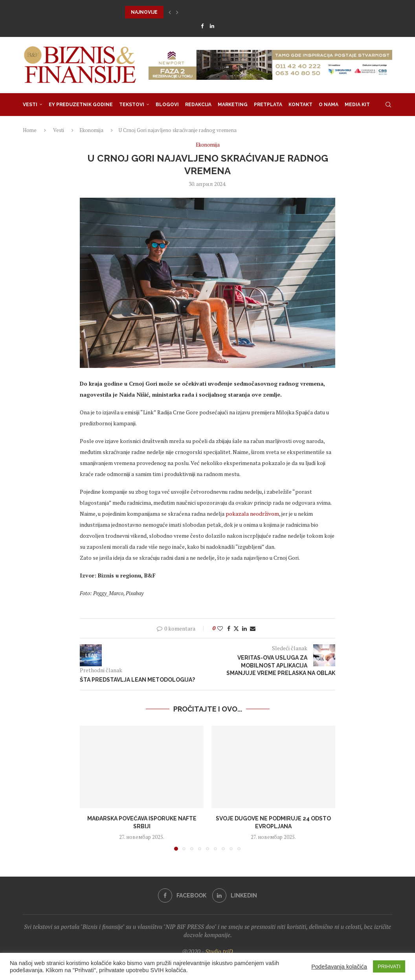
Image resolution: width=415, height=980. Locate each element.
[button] (170, 12)
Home (30, 130)
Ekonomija (91, 130)
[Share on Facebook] (229, 628)
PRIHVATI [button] (389, 966)
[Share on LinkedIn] (244, 628)
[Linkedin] (212, 26)
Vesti (30, 105)
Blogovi (167, 105)
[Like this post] (220, 628)
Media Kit (357, 105)
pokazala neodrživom (252, 514)
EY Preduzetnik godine (81, 105)
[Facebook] (202, 26)
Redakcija (198, 105)
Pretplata (268, 105)
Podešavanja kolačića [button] (339, 967)
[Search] (388, 105)
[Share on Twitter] (236, 628)
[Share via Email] (253, 628)
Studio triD (219, 951)
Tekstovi (132, 105)
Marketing (233, 105)
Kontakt (300, 105)
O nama (329, 105)
